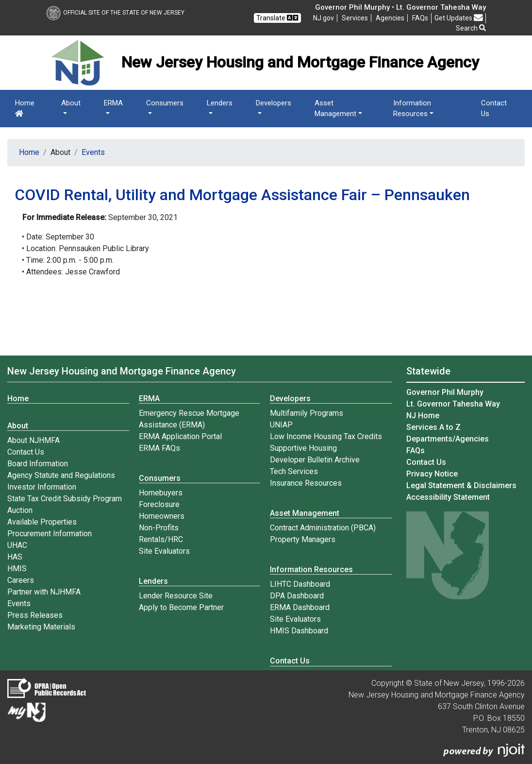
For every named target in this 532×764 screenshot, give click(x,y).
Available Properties (42, 522)
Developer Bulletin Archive (315, 460)
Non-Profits (159, 528)
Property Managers (303, 539)
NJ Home (423, 416)
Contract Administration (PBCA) (323, 528)
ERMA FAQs (159, 448)
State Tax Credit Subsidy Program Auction (65, 504)
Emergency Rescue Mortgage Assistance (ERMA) (189, 419)
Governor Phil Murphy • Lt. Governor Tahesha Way (400, 7)
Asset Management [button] (335, 109)
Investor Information (42, 487)
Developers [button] (274, 103)
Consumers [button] (165, 103)
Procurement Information (50, 534)
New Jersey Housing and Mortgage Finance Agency (122, 371)
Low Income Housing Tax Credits (326, 436)
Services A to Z (433, 427)
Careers (21, 580)
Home (25, 108)
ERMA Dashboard (300, 607)
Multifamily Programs (307, 413)
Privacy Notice (432, 474)
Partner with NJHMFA (44, 592)
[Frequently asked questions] (420, 18)
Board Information (38, 464)
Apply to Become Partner (181, 607)
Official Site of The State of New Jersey (115, 13)
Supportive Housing (303, 448)
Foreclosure (159, 504)
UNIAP (281, 425)
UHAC (17, 545)
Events (93, 152)
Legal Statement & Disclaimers (461, 485)
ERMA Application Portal (180, 436)
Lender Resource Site (176, 596)
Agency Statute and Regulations (61, 475)
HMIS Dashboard (299, 631)
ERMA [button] (113, 103)
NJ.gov (324, 18)
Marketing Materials (41, 627)
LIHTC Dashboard (300, 584)
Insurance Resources (306, 483)
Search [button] (471, 28)
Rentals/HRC (161, 539)
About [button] (71, 103)
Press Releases (35, 615)
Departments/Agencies (448, 439)
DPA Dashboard (297, 596)
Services (355, 18)
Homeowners (162, 516)
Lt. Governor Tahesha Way (453, 404)
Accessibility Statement (448, 497)
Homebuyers (161, 493)
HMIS (17, 569)
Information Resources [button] (412, 109)
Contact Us (494, 109)
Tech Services (294, 471)
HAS (15, 557)
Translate (277, 18)
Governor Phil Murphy (445, 392)
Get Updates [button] (459, 18)
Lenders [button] (220, 103)
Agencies (390, 18)
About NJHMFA (33, 440)
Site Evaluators (164, 551)
